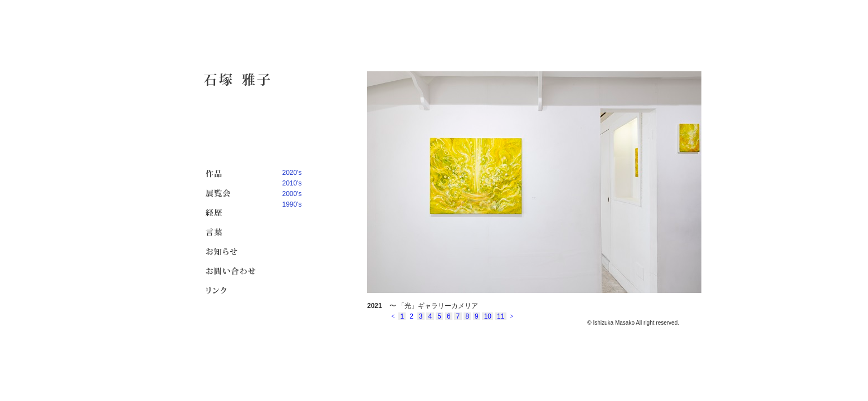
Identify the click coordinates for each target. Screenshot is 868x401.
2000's (292, 194)
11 (501, 316)
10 (487, 316)
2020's (292, 173)
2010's (292, 183)
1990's (292, 204)
